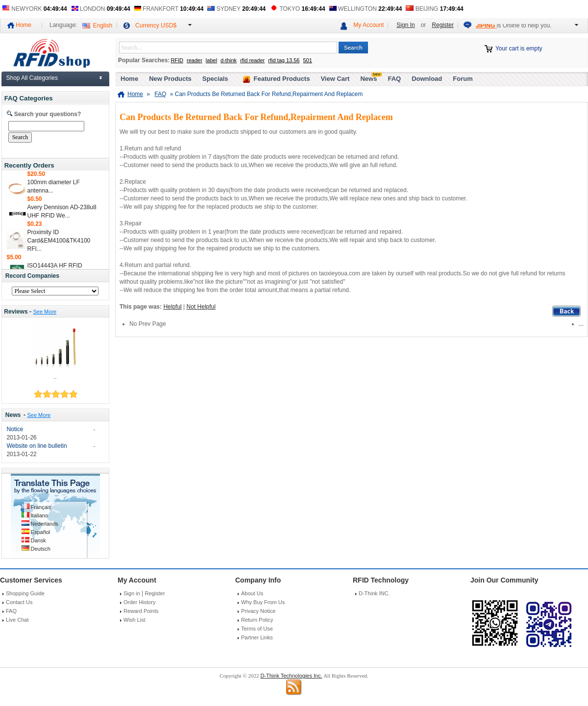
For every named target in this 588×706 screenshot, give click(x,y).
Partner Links (257, 637)
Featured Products (282, 79)
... (581, 324)
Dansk (38, 540)
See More (45, 312)
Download (427, 79)
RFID (177, 60)
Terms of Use (257, 629)
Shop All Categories (32, 78)
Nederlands (45, 524)
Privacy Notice (258, 611)
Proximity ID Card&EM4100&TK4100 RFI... (59, 242)
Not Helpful (201, 307)
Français (41, 507)
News (13, 415)
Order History (139, 602)
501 (307, 60)
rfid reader (252, 60)
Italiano (39, 515)
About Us (252, 593)
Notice (15, 429)
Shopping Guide (25, 593)
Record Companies (32, 276)
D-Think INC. (374, 593)
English (103, 25)
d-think (229, 60)
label (211, 60)
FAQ (394, 79)
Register (443, 25)
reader (195, 60)
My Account (368, 25)
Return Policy (257, 620)
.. (55, 377)
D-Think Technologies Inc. (291, 676)
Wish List (135, 620)
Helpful (172, 307)
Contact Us (19, 602)
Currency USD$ (156, 25)
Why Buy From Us (263, 602)
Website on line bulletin (37, 446)
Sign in (132, 593)
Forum (463, 79)
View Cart (335, 79)
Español (41, 532)
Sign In (405, 25)
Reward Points (141, 611)
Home (24, 25)
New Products (170, 79)
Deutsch (41, 549)
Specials (215, 79)
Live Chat (17, 620)
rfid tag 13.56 (284, 60)
